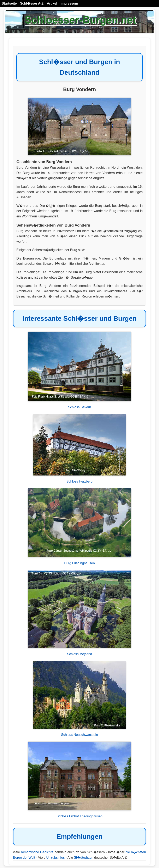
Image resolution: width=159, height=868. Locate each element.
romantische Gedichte (37, 852)
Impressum (69, 3)
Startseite (9, 3)
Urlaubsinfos (56, 858)
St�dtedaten (84, 858)
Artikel (52, 3)
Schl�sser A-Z (32, 3)
